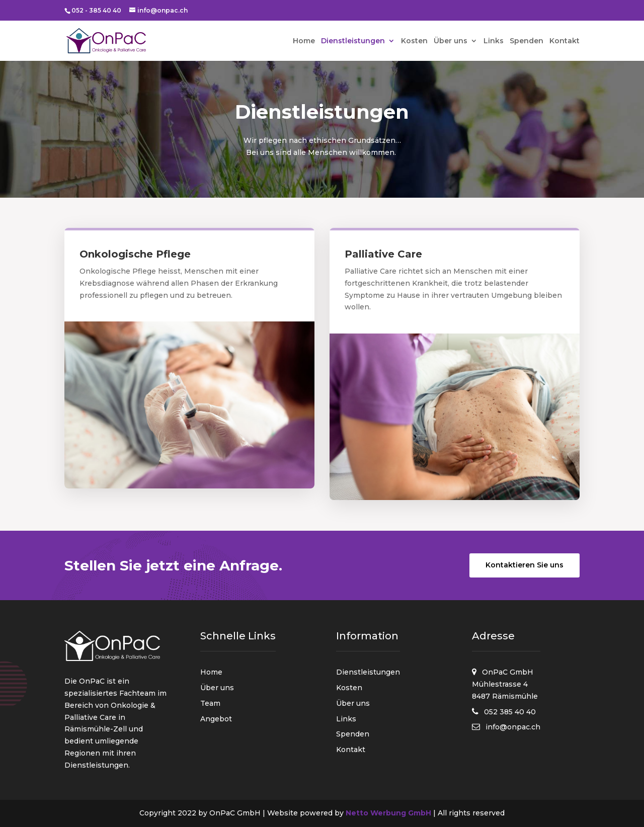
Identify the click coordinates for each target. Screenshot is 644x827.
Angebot (216, 719)
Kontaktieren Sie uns (525, 565)
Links (494, 41)
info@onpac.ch (513, 727)
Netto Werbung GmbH (388, 813)
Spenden (527, 41)
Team (210, 703)
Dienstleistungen (353, 41)
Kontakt (565, 41)
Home (304, 41)
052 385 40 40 (510, 712)
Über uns (451, 41)
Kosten (414, 41)
